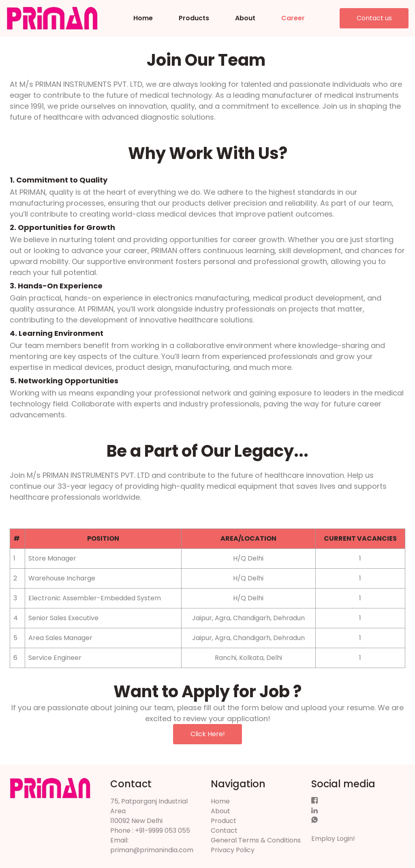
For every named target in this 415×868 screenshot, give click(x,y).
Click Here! (208, 734)
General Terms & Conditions (256, 840)
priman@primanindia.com (152, 850)
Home (143, 18)
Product (224, 821)
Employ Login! (333, 839)
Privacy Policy (233, 850)
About (245, 18)
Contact (224, 830)
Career (293, 18)
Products (194, 18)
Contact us (374, 18)
